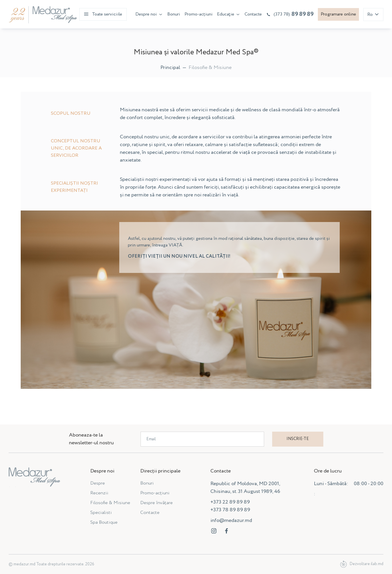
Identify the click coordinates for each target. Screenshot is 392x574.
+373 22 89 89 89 (230, 502)
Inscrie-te (298, 439)
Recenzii (99, 493)
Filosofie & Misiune (110, 503)
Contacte (253, 14)
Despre (98, 483)
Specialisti (101, 513)
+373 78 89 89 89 (230, 510)
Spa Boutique (104, 522)
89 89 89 (290, 14)
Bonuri (174, 14)
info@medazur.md (231, 521)
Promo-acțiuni (199, 14)
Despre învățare (156, 503)
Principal (170, 68)
